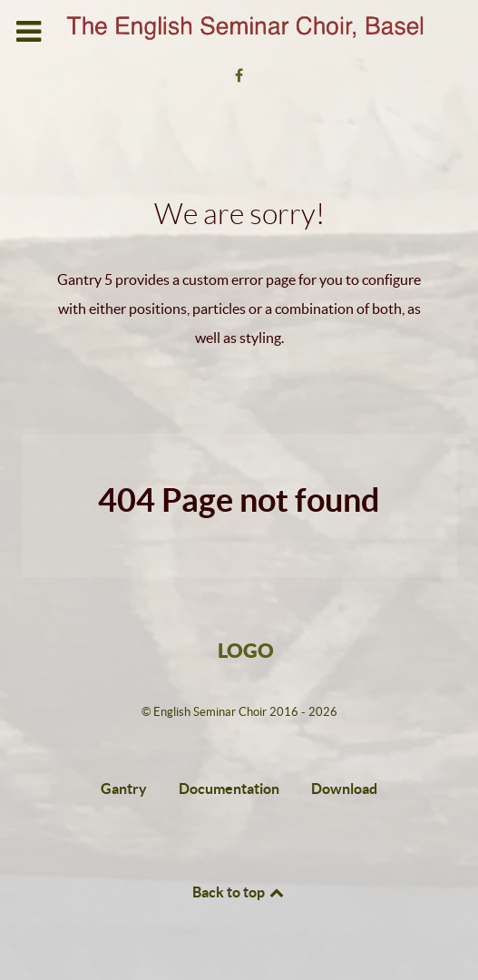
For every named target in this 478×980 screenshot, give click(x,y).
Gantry (124, 789)
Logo (246, 650)
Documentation (229, 789)
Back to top (239, 892)
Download (344, 789)
